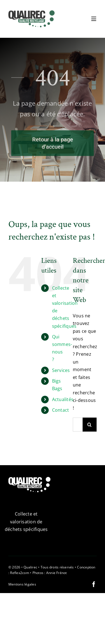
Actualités (63, 399)
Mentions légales (22, 584)
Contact (61, 410)
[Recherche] (90, 425)
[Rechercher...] (78, 425)
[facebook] (94, 584)
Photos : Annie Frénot (50, 573)
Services (61, 370)
